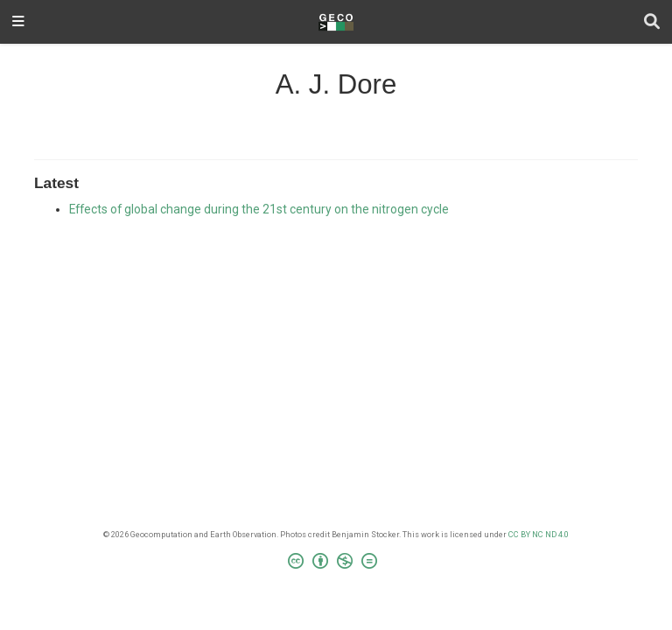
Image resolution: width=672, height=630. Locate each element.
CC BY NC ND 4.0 (539, 534)
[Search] (652, 22)
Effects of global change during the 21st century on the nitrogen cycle (259, 209)
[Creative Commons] (336, 563)
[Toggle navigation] (18, 22)
